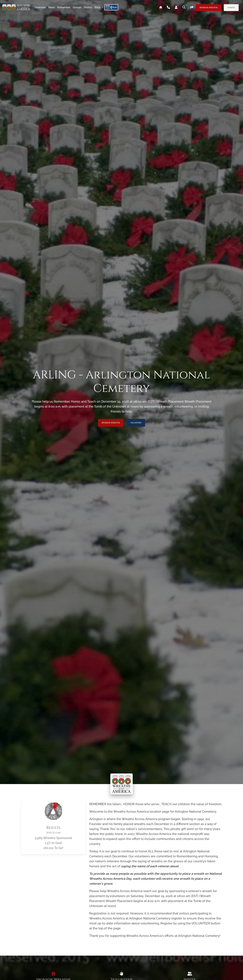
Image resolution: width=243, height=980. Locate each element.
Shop (98, 7)
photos (88, 7)
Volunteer (136, 423)
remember (64, 7)
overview (40, 7)
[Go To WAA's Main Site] (161, 7)
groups (77, 7)
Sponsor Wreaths (209, 8)
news (52, 7)
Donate (231, 8)
